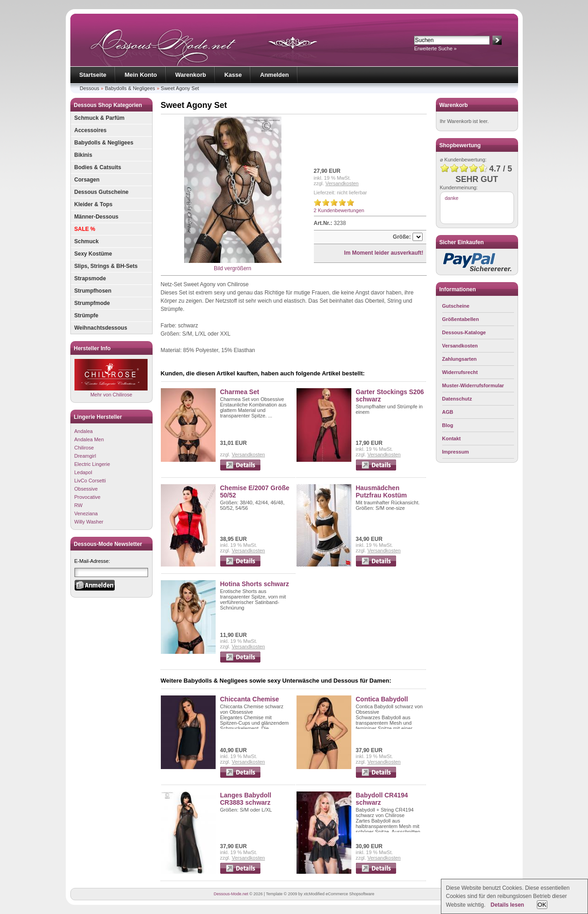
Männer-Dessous (97, 217)
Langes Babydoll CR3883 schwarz (246, 799)
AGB (448, 412)
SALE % (85, 229)
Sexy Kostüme (93, 254)
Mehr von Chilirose (111, 378)
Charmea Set (240, 392)
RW (79, 505)
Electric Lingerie (92, 464)
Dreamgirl (85, 456)
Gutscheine (456, 306)
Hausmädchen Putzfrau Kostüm (381, 492)
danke (452, 198)
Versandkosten (342, 183)
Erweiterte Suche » (436, 48)
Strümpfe (87, 315)
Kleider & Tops (94, 204)
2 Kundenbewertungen (339, 210)
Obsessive (86, 489)
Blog (448, 425)
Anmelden (274, 75)
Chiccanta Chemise (250, 699)
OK (542, 905)
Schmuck (87, 241)
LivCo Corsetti (90, 481)
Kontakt (452, 438)
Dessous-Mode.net (231, 894)
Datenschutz (457, 399)
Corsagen (87, 180)
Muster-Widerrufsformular (473, 385)
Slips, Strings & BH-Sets (106, 266)
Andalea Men (89, 439)
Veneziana (86, 513)
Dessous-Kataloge (464, 332)
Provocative (87, 497)
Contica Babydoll (382, 699)
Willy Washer (89, 522)
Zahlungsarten (460, 359)
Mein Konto (141, 75)
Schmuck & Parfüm (100, 118)
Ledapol (83, 472)
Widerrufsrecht (460, 372)
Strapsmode (90, 278)
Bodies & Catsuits (98, 167)
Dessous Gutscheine (102, 192)
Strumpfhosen (93, 291)
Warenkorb (191, 75)
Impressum (456, 452)
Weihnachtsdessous (101, 328)
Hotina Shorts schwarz (255, 584)
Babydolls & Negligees (130, 88)
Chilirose (84, 448)
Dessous (90, 88)
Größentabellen (461, 319)
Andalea (84, 431)
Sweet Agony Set (180, 88)
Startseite (93, 75)
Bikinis (83, 155)
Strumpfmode (92, 303)
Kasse (233, 75)
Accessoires (91, 130)
